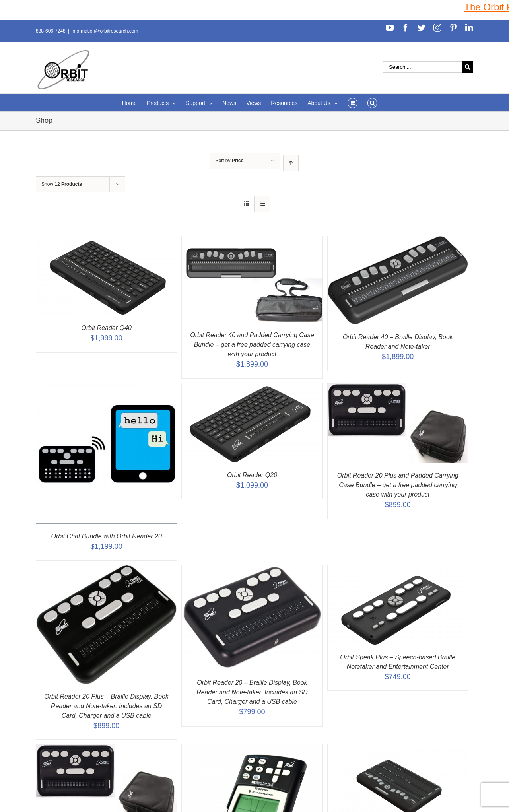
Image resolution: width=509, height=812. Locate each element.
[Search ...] (422, 67)
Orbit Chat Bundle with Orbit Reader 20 (106, 536)
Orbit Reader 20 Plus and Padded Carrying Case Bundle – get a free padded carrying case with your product (398, 485)
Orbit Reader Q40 (107, 328)
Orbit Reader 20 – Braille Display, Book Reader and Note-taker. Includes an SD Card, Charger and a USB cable (252, 692)
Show (62, 184)
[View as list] (262, 204)
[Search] (372, 102)
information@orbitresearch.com (105, 31)
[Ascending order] (291, 163)
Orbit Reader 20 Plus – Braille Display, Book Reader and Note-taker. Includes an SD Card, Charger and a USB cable (106, 706)
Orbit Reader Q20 (252, 475)
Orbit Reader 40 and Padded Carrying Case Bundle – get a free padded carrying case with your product (252, 345)
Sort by (230, 161)
